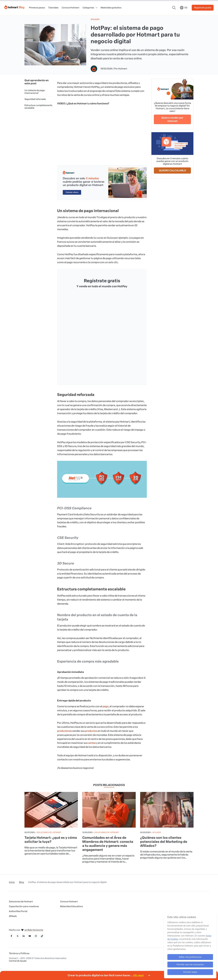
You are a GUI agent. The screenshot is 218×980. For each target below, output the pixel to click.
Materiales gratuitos (111, 8)
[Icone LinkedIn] (24, 936)
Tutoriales (53, 8)
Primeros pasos (37, 8)
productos (91, 731)
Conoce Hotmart (70, 8)
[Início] (14, 6)
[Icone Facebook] (11, 936)
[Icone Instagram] (36, 936)
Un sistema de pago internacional (35, 92)
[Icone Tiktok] (42, 936)
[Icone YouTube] (30, 936)
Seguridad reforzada (35, 99)
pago (106, 706)
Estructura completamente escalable (38, 107)
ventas (92, 743)
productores (64, 731)
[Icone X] (18, 936)
